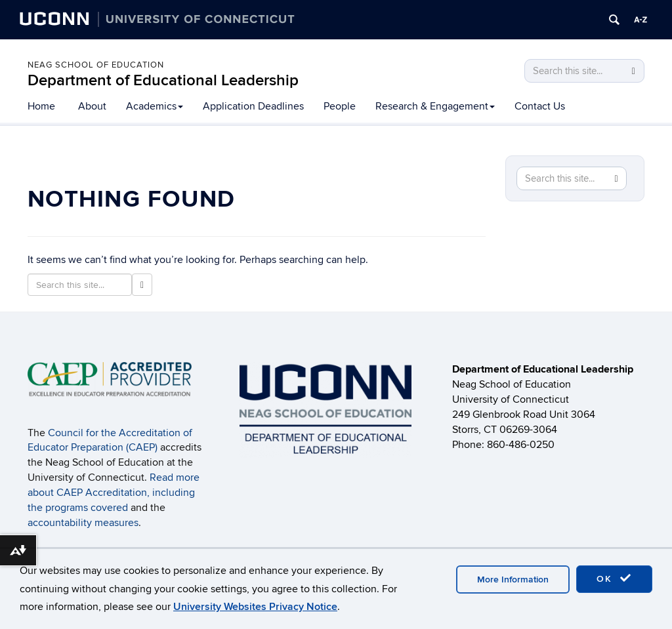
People (340, 106)
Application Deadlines (253, 106)
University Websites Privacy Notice (255, 607)
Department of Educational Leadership (163, 80)
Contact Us (540, 106)
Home (41, 106)
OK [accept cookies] (614, 578)
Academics (155, 106)
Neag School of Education (96, 65)
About (92, 106)
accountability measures (83, 523)
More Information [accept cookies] (513, 579)
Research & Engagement (435, 106)
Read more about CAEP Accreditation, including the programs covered (114, 493)
